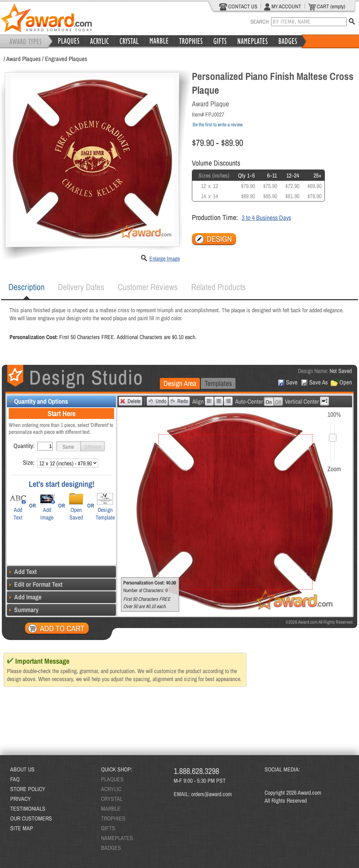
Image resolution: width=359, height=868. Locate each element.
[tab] (27, 287)
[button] (68, 446)
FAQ (15, 779)
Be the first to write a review (218, 125)
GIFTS (108, 828)
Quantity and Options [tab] (37, 401)
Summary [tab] (23, 610)
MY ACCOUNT (283, 7)
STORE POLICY (28, 789)
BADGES (111, 848)
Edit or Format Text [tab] (35, 584)
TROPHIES (113, 818)
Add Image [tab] (24, 597)
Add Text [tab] (22, 572)
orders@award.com (211, 794)
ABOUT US (22, 769)
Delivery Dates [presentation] (81, 287)
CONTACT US (238, 7)
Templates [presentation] (218, 383)
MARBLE (111, 808)
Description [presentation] (27, 287)
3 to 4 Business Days (266, 218)
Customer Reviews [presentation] (148, 287)
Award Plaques (23, 59)
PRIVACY (21, 799)
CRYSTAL (112, 799)
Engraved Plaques (66, 59)
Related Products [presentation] (218, 287)
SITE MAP (22, 828)
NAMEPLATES (117, 838)
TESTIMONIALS (28, 808)
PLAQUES (112, 779)
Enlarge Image (165, 258)
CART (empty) (327, 7)
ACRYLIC (111, 789)
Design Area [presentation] (180, 383)
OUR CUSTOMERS (31, 818)
